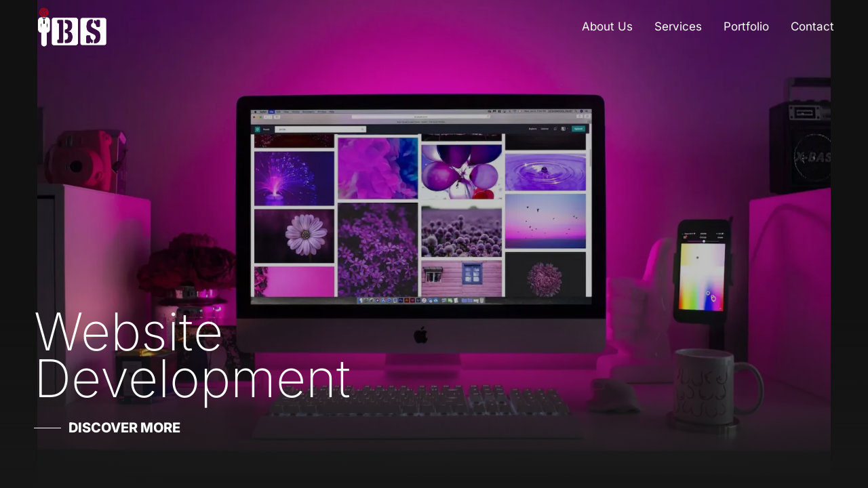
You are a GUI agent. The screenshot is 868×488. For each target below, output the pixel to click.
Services (678, 26)
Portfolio (746, 26)
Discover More (124, 428)
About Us (607, 26)
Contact (812, 26)
